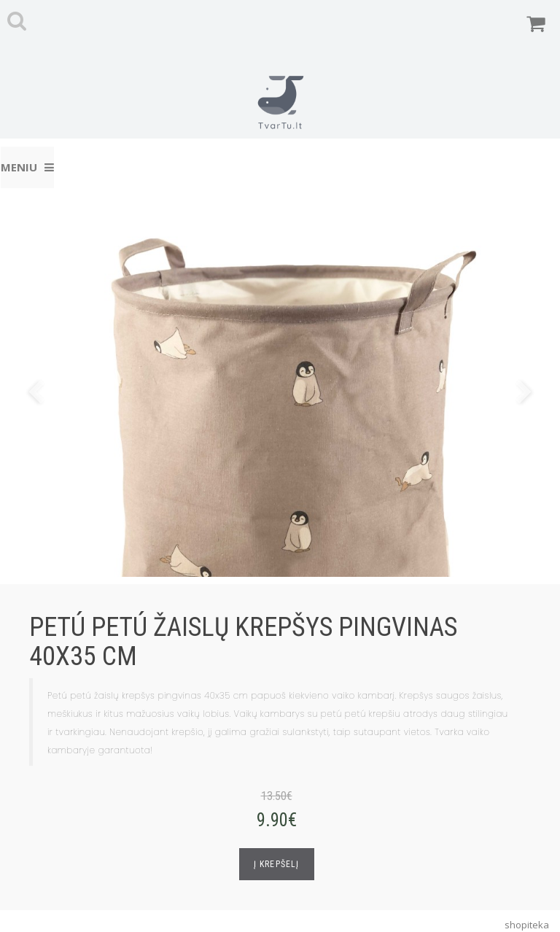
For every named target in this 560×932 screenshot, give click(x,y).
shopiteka (527, 925)
